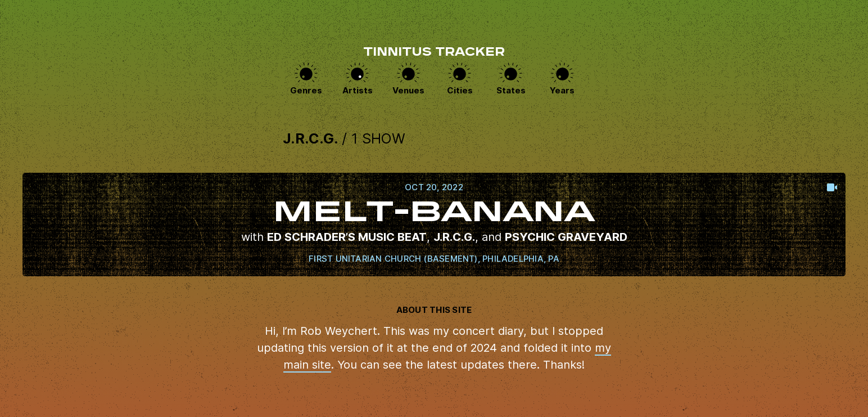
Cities (460, 90)
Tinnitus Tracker (434, 53)
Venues (408, 90)
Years (562, 90)
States (511, 90)
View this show (434, 225)
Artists (358, 90)
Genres (306, 90)
